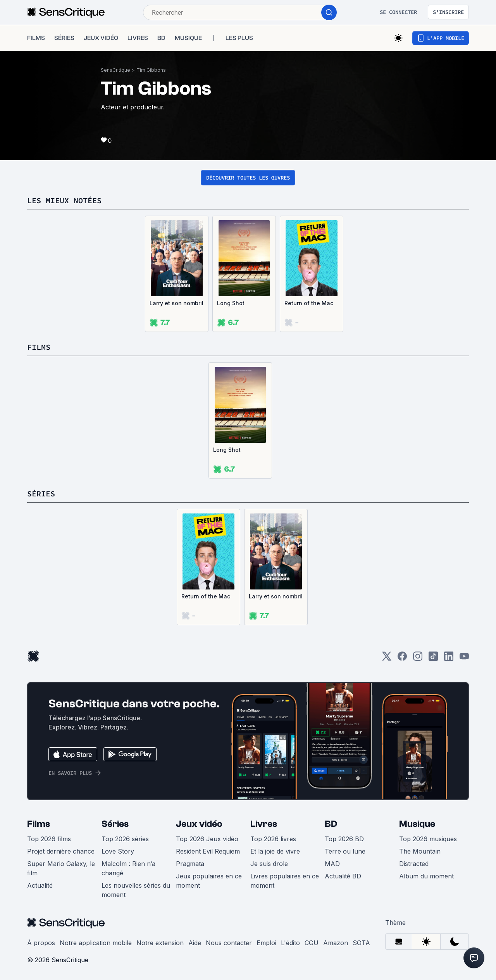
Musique (417, 824)
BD (331, 824)
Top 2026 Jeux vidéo (207, 839)
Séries (115, 824)
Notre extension (160, 943)
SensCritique (115, 70)
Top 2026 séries (125, 839)
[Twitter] (387, 659)
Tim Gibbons (151, 70)
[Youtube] (464, 659)
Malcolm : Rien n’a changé (128, 868)
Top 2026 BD (344, 839)
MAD (332, 864)
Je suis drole (269, 864)
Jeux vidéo (199, 824)
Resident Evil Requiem (208, 851)
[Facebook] (402, 659)
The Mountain (420, 851)
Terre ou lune (345, 851)
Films (39, 824)
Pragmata (190, 864)
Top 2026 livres (273, 839)
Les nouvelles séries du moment (136, 890)
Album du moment (426, 876)
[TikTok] (433, 659)
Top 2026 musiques (428, 839)
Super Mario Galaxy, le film (61, 868)
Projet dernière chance (61, 851)
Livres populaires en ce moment (285, 881)
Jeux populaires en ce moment (209, 881)
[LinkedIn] (449, 659)
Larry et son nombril (177, 303)
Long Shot (231, 303)
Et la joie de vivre (275, 851)
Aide (195, 943)
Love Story (118, 851)
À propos (41, 943)
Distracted (414, 864)
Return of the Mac (309, 303)
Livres (264, 824)
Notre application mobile (96, 943)
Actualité (40, 885)
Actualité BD (343, 876)
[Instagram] (418, 659)
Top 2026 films (49, 839)
